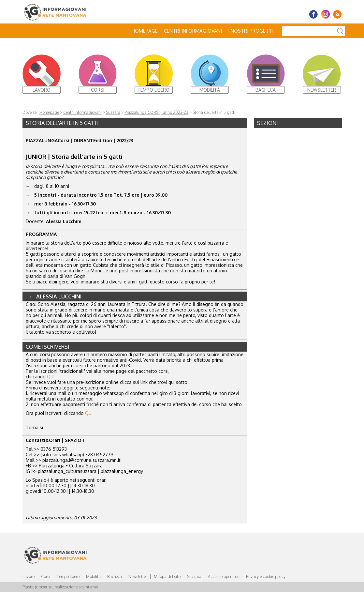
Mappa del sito (167, 577)
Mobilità (93, 577)
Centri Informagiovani (193, 31)
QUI (51, 377)
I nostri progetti (251, 31)
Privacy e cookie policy (266, 577)
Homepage (145, 31)
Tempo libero (68, 577)
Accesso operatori (224, 577)
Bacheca (115, 577)
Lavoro (29, 577)
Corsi (46, 577)
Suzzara (113, 112)
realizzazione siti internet (76, 587)
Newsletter (138, 577)
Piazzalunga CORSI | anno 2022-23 (156, 112)
